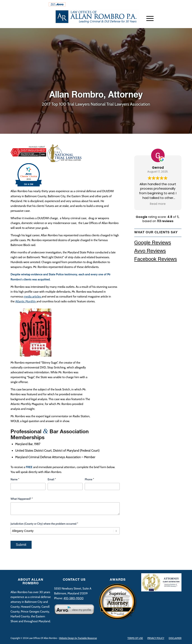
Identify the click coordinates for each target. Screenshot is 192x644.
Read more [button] (158, 204)
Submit (21, 545)
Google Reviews (153, 243)
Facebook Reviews (156, 259)
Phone (89, 479)
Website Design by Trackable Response (78, 638)
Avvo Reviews (150, 251)
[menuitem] (29, 5)
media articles (33, 296)
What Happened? (22, 499)
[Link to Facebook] (178, 22)
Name (15, 479)
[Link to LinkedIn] (172, 22)
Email (52, 479)
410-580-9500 (168, 4)
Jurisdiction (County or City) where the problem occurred (44, 524)
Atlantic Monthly (26, 301)
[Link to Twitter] (166, 22)
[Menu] (148, 18)
